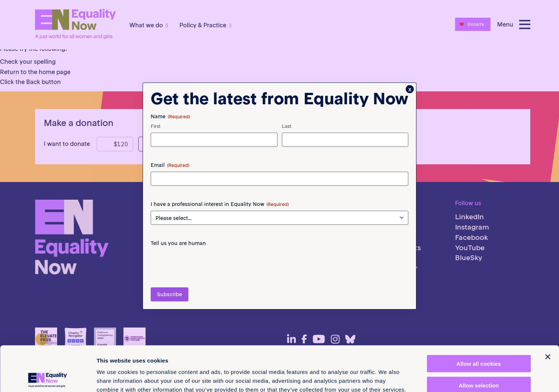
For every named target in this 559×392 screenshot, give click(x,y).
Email (170, 165)
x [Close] (410, 89)
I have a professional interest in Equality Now (220, 204)
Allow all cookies (479, 318)
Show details (387, 377)
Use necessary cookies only (479, 362)
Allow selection (478, 340)
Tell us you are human (178, 243)
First (156, 126)
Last (287, 126)
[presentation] (207, 264)
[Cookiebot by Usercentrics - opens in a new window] (48, 378)
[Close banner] (548, 312)
